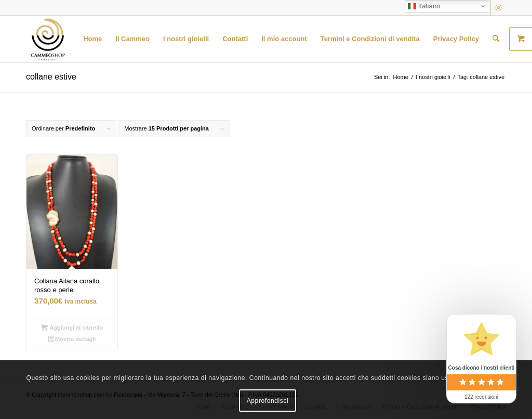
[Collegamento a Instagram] (498, 8)
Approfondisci (268, 401)
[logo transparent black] (48, 39)
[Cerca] (496, 39)
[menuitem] (92, 39)
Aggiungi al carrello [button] (72, 328)
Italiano (424, 6)
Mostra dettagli (72, 339)
